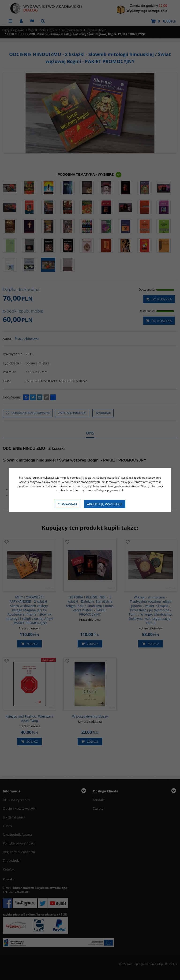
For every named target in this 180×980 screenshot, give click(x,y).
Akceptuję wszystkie (105, 504)
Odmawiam (67, 504)
